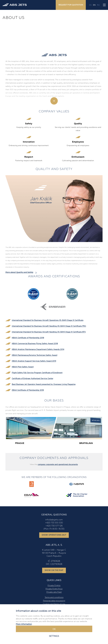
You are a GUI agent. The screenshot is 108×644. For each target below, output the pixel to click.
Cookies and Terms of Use (54, 604)
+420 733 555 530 (54, 523)
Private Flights (54, 585)
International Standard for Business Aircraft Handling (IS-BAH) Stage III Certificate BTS (49, 332)
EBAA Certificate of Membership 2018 (28, 390)
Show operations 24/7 (54, 535)
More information (24, 624)
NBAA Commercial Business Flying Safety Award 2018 (35, 344)
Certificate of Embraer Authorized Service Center (32, 379)
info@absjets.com (54, 520)
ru (98, 5)
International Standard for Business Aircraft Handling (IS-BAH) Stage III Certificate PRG (49, 326)
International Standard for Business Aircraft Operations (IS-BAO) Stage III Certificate (48, 320)
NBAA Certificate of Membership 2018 (28, 338)
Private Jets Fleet (54, 592)
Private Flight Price (54, 589)
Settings (54, 636)
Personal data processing (54, 601)
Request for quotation (71, 5)
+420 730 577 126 (54, 526)
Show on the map (54, 570)
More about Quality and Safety (19, 272)
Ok (54, 629)
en (94, 5)
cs (90, 5)
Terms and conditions (54, 597)
